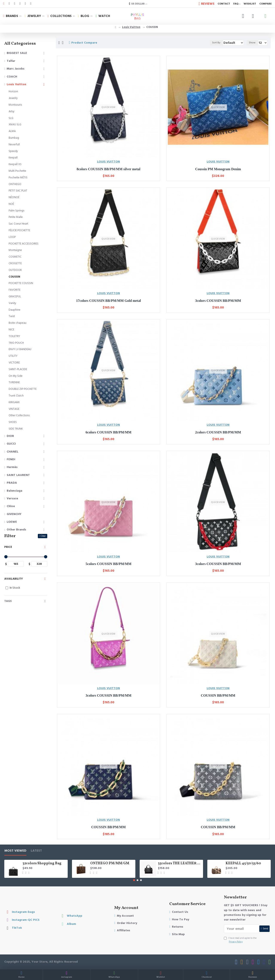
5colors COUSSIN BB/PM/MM (108, 564)
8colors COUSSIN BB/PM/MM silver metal (109, 169)
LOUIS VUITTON (108, 162)
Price (8, 547)
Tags (8, 601)
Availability (14, 579)
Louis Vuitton (131, 27)
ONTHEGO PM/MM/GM (110, 864)
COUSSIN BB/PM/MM (218, 695)
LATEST (36, 851)
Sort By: (211, 43)
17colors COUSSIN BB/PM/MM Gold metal (108, 301)
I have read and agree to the (240, 940)
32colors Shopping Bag (42, 864)
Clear (43, 536)
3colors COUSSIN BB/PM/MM (218, 301)
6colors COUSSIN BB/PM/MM (108, 432)
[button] (134, 880)
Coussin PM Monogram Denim (218, 169)
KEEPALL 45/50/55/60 (243, 864)
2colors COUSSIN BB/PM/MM (218, 432)
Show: (253, 43)
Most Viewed (15, 851)
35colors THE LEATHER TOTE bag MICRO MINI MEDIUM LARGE (180, 864)
